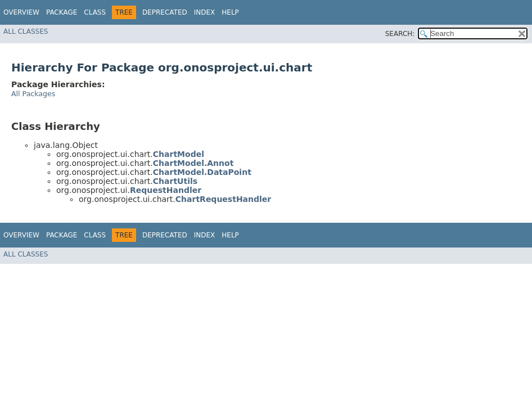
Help (230, 12)
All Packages (33, 94)
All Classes (26, 31)
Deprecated (165, 12)
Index (205, 12)
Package (62, 12)
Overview (21, 12)
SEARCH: (400, 34)
